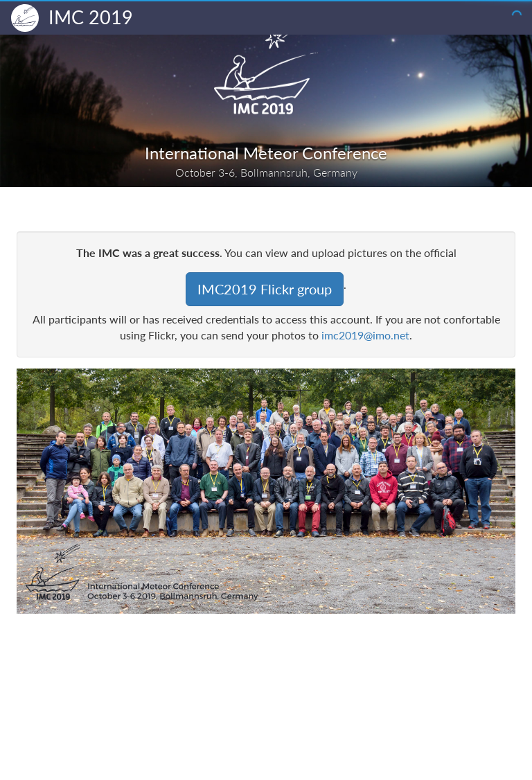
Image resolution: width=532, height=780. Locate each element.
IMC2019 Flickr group (265, 289)
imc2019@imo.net (365, 335)
